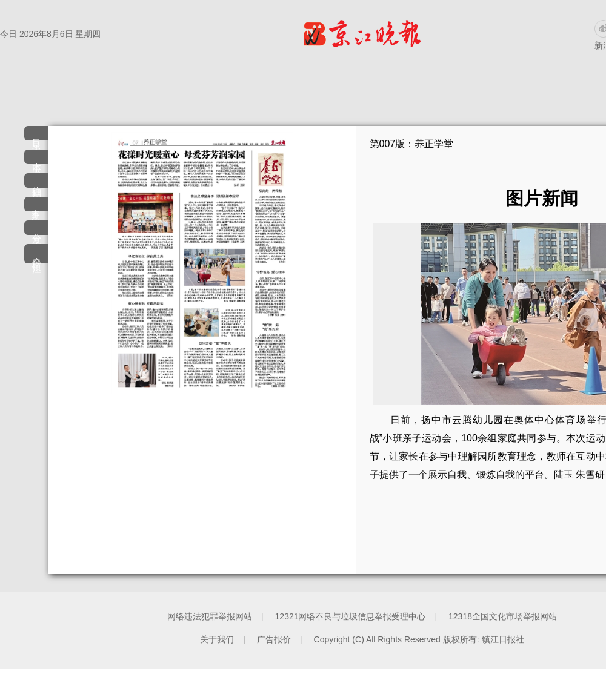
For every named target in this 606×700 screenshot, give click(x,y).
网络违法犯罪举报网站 (210, 616)
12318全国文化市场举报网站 (503, 616)
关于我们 (217, 639)
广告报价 (274, 639)
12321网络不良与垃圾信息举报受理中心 (351, 616)
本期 (36, 205)
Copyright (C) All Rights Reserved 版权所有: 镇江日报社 (419, 639)
